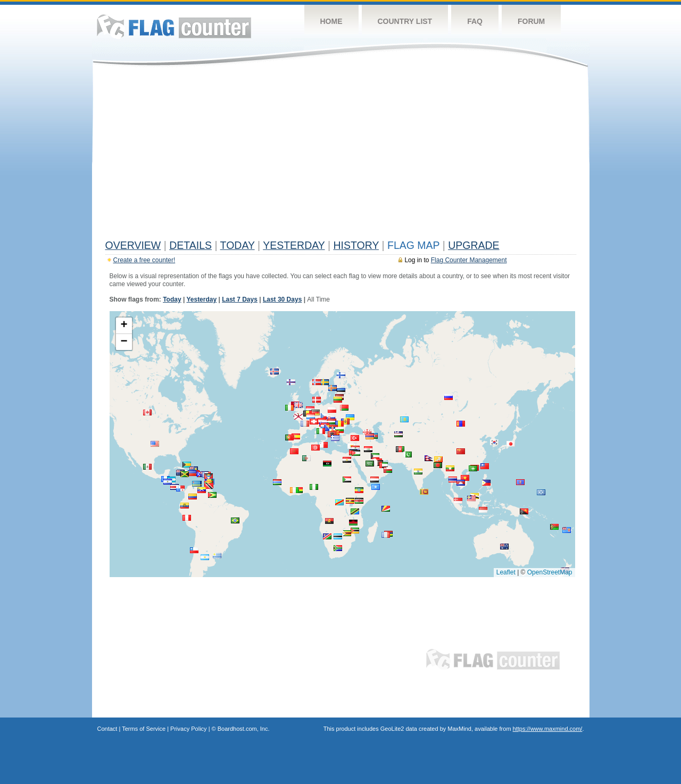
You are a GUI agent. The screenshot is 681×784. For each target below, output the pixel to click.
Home (331, 21)
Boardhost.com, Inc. (244, 729)
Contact (107, 729)
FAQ (475, 21)
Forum (531, 21)
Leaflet (506, 572)
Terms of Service (144, 729)
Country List (405, 21)
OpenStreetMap (550, 572)
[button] (298, 405)
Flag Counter (174, 26)
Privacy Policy (188, 729)
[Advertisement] (341, 155)
